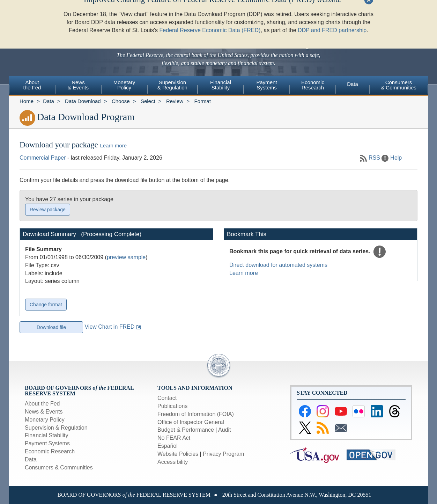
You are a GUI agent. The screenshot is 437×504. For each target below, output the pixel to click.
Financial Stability (47, 435)
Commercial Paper (43, 158)
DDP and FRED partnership (332, 17)
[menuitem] (32, 86)
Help (396, 158)
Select (148, 101)
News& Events (78, 85)
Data (353, 84)
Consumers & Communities (399, 85)
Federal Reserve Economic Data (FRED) (210, 17)
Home (27, 101)
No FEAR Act (174, 438)
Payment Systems (47, 443)
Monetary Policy (45, 420)
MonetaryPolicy (124, 85)
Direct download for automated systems (278, 265)
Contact (167, 398)
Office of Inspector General (191, 422)
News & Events (44, 412)
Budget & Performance (186, 430)
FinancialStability (221, 85)
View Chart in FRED (109, 327)
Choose (121, 101)
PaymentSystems (266, 85)
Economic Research (50, 451)
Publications (172, 406)
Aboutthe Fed (32, 85)
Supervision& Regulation (172, 85)
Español (168, 446)
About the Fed (42, 404)
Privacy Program (223, 454)
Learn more (113, 145)
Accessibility (173, 462)
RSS (374, 158)
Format (202, 101)
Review (175, 101)
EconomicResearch (313, 85)
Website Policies (178, 454)
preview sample (126, 257)
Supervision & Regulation (56, 428)
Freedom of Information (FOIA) (196, 414)
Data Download (83, 101)
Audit (224, 430)
